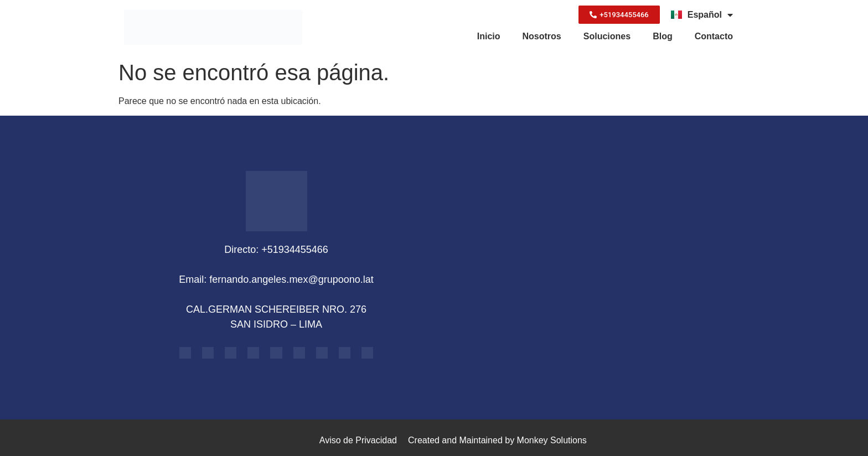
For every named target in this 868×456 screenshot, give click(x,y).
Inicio (489, 36)
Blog (663, 36)
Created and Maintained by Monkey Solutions (497, 440)
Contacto (714, 36)
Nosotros (542, 36)
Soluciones (607, 36)
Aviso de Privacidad (358, 440)
